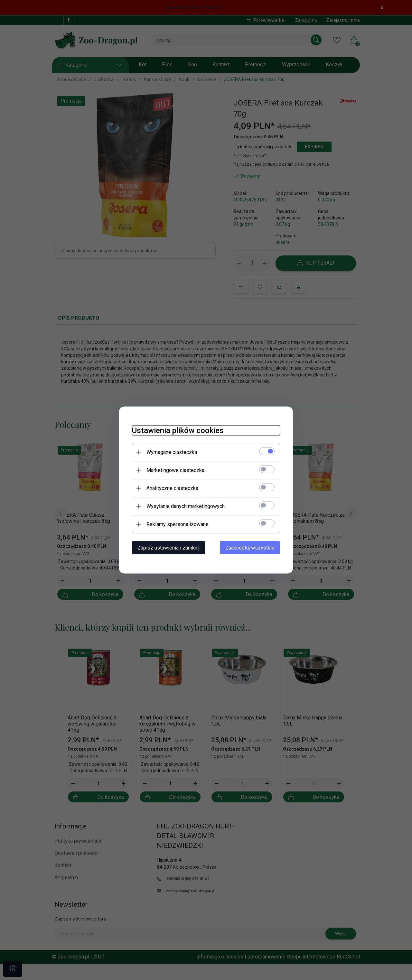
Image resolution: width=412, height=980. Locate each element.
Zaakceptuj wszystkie (250, 548)
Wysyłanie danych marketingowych (186, 506)
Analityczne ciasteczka (172, 488)
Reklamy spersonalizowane (178, 524)
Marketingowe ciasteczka (175, 470)
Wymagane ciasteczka (172, 452)
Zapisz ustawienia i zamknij (169, 548)
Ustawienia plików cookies (178, 430)
